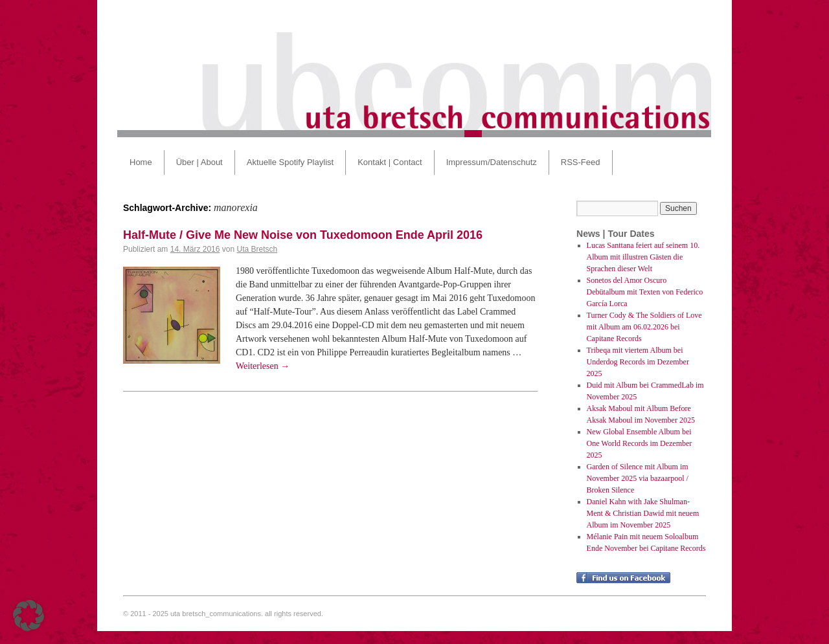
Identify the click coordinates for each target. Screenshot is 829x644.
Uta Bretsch (257, 249)
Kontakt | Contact (390, 162)
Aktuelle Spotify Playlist (290, 162)
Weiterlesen (263, 366)
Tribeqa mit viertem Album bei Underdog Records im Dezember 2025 (638, 362)
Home (141, 162)
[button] (28, 616)
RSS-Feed (581, 162)
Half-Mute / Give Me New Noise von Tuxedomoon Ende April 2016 (303, 235)
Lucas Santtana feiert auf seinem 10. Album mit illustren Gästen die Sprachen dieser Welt (643, 257)
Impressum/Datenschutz (492, 162)
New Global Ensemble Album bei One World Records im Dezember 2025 (640, 443)
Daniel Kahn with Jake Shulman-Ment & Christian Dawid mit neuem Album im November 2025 (643, 513)
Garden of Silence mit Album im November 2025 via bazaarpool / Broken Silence (638, 478)
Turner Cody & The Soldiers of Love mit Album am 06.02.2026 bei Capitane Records (644, 327)
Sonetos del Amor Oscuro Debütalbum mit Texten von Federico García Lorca (645, 292)
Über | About (199, 162)
